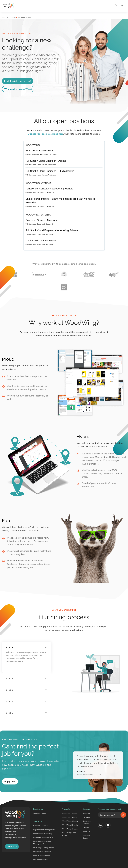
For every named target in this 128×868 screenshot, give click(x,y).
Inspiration (38, 809)
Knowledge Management (43, 848)
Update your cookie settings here (46, 134)
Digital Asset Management (44, 830)
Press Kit (86, 831)
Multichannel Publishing (43, 833)
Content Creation (40, 826)
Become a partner (87, 822)
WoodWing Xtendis (70, 825)
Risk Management (40, 859)
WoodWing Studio (69, 813)
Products (66, 809)
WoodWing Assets (69, 817)
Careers (86, 828)
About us (86, 813)
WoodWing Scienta (70, 821)
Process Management (42, 852)
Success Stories (40, 813)
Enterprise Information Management (42, 843)
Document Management (43, 837)
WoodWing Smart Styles (69, 834)
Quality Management (42, 855)
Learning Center (86, 837)
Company (12, 17)
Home (4, 17)
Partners (86, 817)
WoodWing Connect (70, 829)
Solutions (38, 821)
